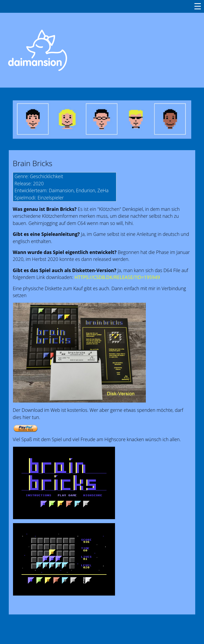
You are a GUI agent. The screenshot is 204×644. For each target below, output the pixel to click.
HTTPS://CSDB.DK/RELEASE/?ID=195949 (117, 277)
